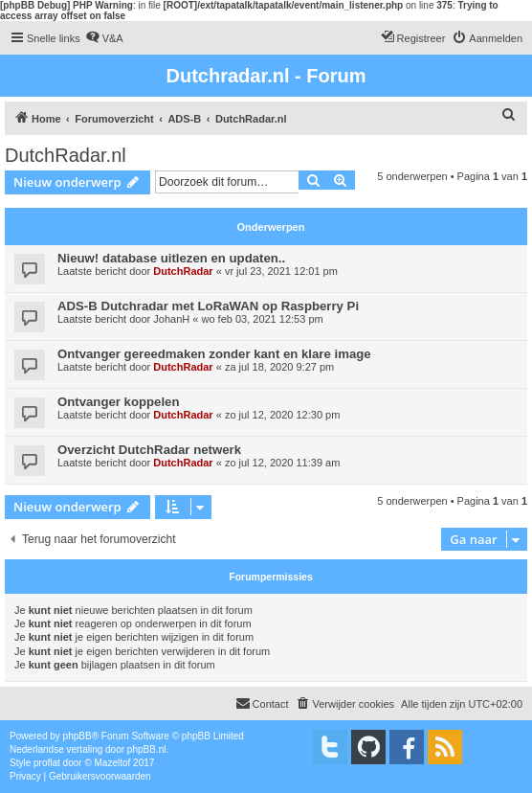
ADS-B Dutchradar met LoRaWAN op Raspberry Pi (208, 306)
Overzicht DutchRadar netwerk (149, 450)
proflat (47, 763)
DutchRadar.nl (66, 155)
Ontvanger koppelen (119, 402)
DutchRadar (183, 271)
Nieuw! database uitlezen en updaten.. (171, 258)
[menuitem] (104, 38)
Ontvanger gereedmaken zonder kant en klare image (214, 354)
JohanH (171, 319)
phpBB (78, 736)
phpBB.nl (147, 749)
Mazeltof (113, 763)
